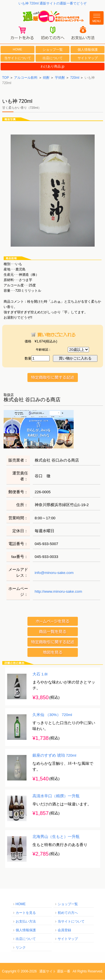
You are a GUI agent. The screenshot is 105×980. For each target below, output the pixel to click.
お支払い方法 (26, 922)
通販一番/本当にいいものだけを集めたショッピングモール (53, 17)
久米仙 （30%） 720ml (52, 715)
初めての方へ (68, 913)
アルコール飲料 (26, 78)
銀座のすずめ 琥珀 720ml (54, 756)
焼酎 (46, 78)
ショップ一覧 (53, 50)
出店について (53, 58)
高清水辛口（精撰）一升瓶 (56, 797)
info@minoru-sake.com (54, 573)
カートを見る (26, 913)
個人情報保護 (88, 50)
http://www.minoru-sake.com (59, 592)
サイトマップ (88, 58)
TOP (6, 78)
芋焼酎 (60, 78)
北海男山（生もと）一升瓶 (56, 837)
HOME (18, 50)
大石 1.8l (40, 675)
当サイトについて (18, 58)
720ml (75, 78)
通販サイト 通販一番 (55, 972)
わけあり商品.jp (53, 67)
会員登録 (64, 930)
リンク (21, 948)
